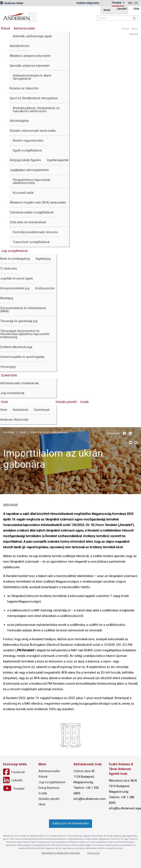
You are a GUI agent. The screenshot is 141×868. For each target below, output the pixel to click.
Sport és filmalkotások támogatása (34, 98)
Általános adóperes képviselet (30, 56)
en (136, 3)
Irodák (84, 402)
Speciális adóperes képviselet (30, 66)
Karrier (135, 29)
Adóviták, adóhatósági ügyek (32, 36)
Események (42, 410)
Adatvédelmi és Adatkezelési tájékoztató (61, 853)
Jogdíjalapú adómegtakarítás (29, 170)
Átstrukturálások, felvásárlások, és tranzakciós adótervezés (36, 110)
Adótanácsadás (24, 28)
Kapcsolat (134, 34)
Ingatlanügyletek (58, 160)
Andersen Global (12, 3)
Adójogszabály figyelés (25, 160)
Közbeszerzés (45, 288)
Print (136, 443)
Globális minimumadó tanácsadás (33, 131)
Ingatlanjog (43, 259)
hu (130, 3)
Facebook (124, 434)
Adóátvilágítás (19, 121)
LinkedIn (130, 434)
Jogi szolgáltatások (52, 782)
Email (130, 443)
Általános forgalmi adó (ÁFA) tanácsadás (38, 202)
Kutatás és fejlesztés (24, 88)
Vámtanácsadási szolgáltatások (32, 212)
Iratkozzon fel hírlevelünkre (71, 823)
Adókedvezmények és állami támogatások (32, 77)
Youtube (136, 434)
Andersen (47, 15)
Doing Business (49, 788)
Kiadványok (20, 410)
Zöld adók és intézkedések (28, 222)
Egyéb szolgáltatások (27, 150)
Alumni (125, 29)
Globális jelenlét (66, 402)
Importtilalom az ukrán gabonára (49, 432)
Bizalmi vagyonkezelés (28, 141)
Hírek (42, 804)
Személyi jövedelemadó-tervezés (35, 232)
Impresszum (93, 853)
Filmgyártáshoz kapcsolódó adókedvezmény (32, 181)
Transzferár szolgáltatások (31, 242)
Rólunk (43, 777)
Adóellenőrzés (20, 46)
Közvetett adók (23, 193)
